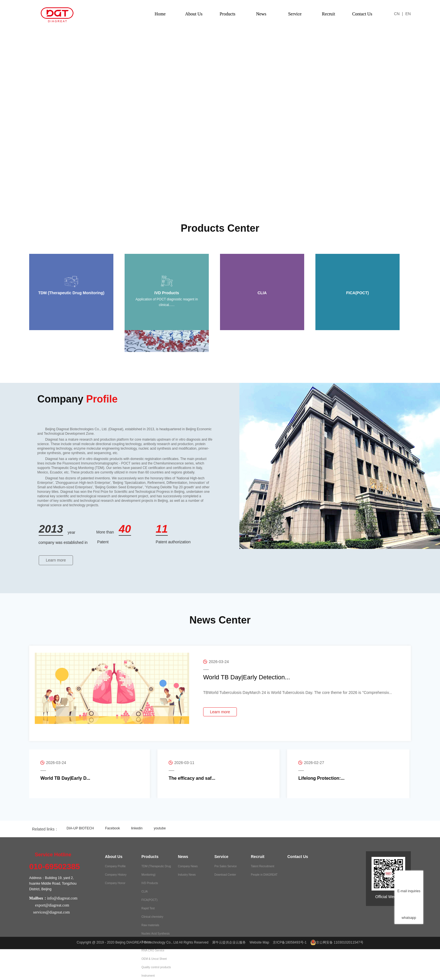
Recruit (328, 14)
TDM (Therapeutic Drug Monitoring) (156, 870)
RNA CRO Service (153, 950)
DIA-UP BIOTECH (80, 828)
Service (295, 14)
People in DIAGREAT (264, 875)
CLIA (145, 892)
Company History (116, 875)
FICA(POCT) (149, 900)
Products (228, 14)
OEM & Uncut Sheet (154, 959)
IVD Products (150, 883)
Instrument (148, 976)
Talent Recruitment (263, 866)
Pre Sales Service (225, 866)
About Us (194, 14)
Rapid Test (148, 908)
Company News (188, 866)
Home (160, 14)
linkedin (137, 828)
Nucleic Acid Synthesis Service (156, 938)
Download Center (225, 875)
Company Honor (115, 883)
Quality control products (156, 967)
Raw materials (150, 925)
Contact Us (362, 14)
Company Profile (115, 866)
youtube (160, 828)
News (261, 14)
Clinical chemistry (152, 917)
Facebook (112, 828)
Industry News (187, 875)
